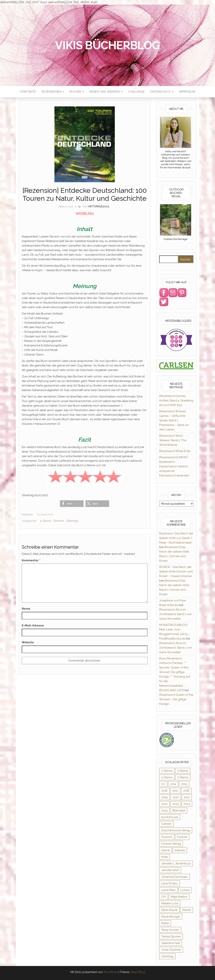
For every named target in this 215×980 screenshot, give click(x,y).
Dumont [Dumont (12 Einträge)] (167, 837)
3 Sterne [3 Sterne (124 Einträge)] (183, 771)
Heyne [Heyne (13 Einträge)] (166, 850)
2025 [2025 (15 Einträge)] (164, 811)
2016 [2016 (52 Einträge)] (164, 791)
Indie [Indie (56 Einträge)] (165, 857)
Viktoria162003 (99, 206)
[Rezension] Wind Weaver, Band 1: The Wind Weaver (173, 440)
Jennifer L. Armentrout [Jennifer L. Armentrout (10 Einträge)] (176, 864)
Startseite (28, 92)
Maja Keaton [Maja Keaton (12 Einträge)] (179, 897)
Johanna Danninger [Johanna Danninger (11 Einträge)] (175, 877)
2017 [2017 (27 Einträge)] (175, 791)
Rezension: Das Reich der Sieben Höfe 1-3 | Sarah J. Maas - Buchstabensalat (176, 538)
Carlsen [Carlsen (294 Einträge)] (166, 824)
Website (28, 642)
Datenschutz (162, 92)
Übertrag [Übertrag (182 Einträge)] (167, 956)
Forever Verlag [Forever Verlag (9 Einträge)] (171, 844)
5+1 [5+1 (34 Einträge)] (163, 784)
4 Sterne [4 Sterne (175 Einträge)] (167, 777)
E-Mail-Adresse (33, 625)
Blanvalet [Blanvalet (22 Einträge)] (179, 811)
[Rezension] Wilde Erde (175, 451)
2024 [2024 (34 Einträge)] (187, 804)
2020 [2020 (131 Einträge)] (176, 797)
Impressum (187, 92)
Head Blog (138, 972)
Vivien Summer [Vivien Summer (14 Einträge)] (171, 950)
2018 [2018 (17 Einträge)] (186, 791)
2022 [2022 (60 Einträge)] (164, 804)
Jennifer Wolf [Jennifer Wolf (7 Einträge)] (170, 870)
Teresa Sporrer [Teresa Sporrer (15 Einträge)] (171, 936)
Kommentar (31, 560)
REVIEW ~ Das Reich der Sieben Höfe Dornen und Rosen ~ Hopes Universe (176, 572)
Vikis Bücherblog (107, 45)
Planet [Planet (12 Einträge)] (187, 910)
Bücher (77, 92)
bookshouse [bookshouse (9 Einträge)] (170, 817)
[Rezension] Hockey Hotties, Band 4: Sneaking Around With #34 (176, 401)
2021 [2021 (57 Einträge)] (187, 797)
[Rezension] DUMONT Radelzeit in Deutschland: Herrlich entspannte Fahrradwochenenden (174, 466)
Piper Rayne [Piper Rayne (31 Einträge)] (169, 910)
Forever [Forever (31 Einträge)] (182, 837)
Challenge (136, 92)
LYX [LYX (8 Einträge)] (164, 897)
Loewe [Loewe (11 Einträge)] (185, 890)
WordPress (111, 972)
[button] (72, 504)
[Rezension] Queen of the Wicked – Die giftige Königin (176, 699)
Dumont (59, 521)
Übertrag (72, 521)
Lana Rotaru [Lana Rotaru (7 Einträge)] (170, 883)
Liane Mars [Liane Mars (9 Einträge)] (168, 890)
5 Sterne (45, 521)
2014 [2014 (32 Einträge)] (173, 784)
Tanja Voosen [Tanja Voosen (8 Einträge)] (170, 930)
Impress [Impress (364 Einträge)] (180, 850)
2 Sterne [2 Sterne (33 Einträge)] (167, 771)
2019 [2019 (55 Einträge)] (164, 797)
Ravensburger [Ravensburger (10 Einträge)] (171, 917)
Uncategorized (44, 514)
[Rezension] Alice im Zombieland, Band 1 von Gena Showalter (176, 614)
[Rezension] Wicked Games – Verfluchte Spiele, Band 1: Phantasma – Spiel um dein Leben (174, 420)
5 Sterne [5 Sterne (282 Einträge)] (183, 777)
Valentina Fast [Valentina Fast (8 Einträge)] (171, 943)
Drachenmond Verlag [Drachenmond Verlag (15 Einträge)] (176, 830)
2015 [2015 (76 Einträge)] (184, 784)
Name (26, 609)
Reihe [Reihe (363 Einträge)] (165, 923)
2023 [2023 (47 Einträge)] (176, 804)
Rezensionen (53, 92)
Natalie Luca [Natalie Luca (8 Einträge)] (170, 903)
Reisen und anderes (106, 92)
